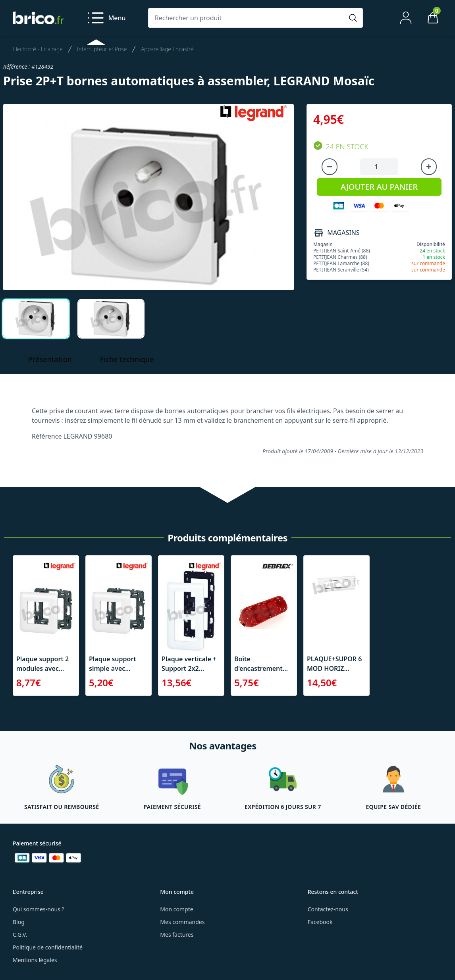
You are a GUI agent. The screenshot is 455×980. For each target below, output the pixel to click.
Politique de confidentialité (48, 947)
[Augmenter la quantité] (429, 167)
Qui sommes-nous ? (39, 909)
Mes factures (177, 935)
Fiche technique (127, 359)
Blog (19, 922)
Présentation (50, 359)
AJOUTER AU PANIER (379, 187)
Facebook (320, 922)
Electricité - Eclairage (38, 49)
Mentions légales (35, 960)
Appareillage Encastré (167, 49)
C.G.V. (20, 935)
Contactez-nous (328, 909)
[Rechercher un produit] (248, 18)
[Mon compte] (406, 18)
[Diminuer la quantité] (330, 167)
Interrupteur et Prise (102, 49)
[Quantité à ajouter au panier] (379, 167)
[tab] (36, 319)
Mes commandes (182, 922)
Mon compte (176, 909)
